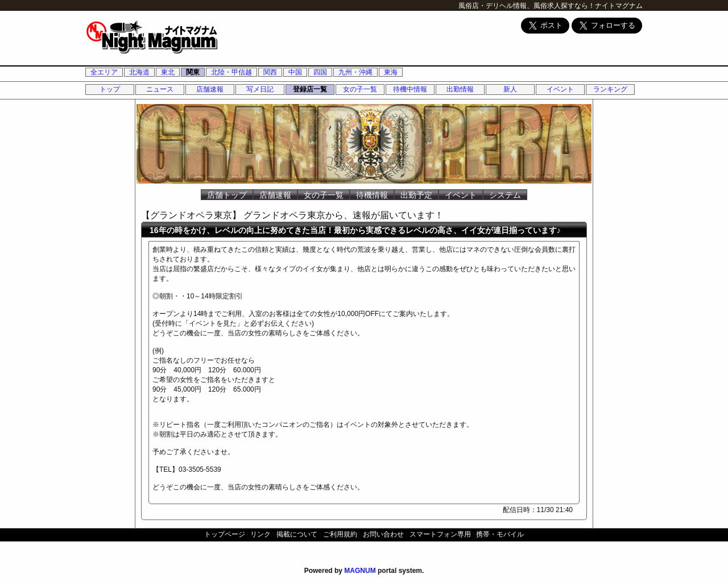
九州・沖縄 (355, 72)
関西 (270, 72)
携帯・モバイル (500, 534)
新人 (510, 89)
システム (505, 195)
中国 (295, 72)
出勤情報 (460, 89)
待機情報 (372, 195)
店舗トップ (227, 195)
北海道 (139, 72)
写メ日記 (260, 89)
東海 (391, 72)
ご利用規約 (340, 534)
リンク (260, 534)
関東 (193, 72)
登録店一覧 (310, 89)
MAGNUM (360, 571)
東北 (168, 72)
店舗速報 (210, 89)
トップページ (225, 534)
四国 (320, 72)
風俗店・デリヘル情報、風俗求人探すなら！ (527, 6)
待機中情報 (410, 89)
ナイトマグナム (619, 6)
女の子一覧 (360, 89)
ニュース (160, 89)
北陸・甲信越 (231, 72)
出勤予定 (416, 195)
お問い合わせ (383, 534)
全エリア (104, 72)
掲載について (297, 534)
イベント (560, 89)
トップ (110, 89)
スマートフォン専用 (440, 534)
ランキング (610, 89)
